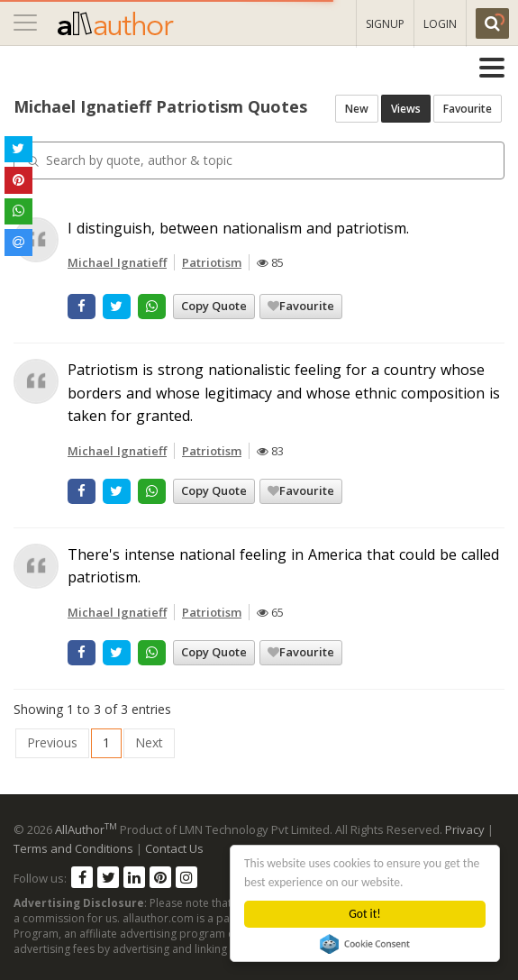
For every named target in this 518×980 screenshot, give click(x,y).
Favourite (468, 109)
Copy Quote (214, 306)
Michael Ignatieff (117, 262)
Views (406, 109)
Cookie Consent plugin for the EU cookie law (365, 944)
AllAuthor (86, 829)
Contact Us (174, 848)
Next (149, 742)
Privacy (465, 829)
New (357, 109)
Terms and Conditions (73, 848)
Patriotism (212, 262)
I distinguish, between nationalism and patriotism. (238, 228)
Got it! (365, 914)
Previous (52, 742)
